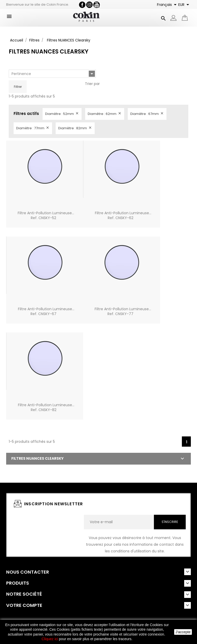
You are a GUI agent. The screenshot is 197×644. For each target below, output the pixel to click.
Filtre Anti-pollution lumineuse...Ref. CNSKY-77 (123, 312)
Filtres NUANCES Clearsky (37, 458)
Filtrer (18, 87)
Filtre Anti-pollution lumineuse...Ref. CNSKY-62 (123, 216)
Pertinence (53, 74)
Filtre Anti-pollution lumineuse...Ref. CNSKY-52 (46, 216)
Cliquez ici (50, 639)
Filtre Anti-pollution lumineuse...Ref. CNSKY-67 (46, 312)
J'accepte (183, 632)
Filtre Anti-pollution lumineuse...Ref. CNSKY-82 (46, 407)
